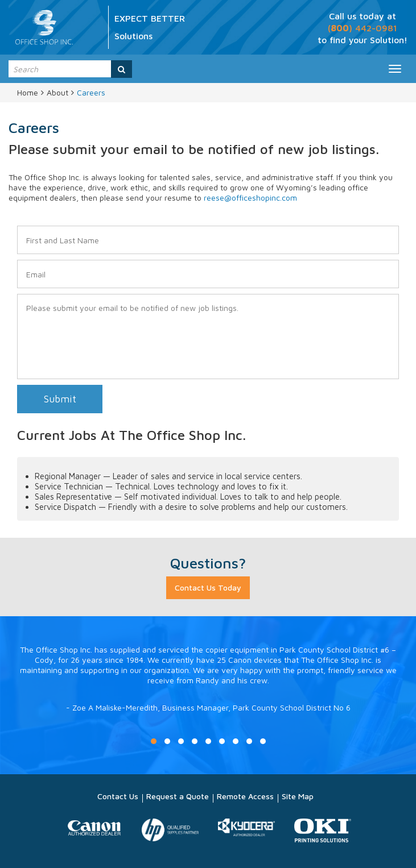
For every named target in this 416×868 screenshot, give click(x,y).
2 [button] (167, 741)
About (57, 92)
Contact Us (118, 796)
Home (28, 92)
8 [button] (249, 741)
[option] (208, 690)
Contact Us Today (208, 587)
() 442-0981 (363, 28)
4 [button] (195, 741)
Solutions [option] (133, 36)
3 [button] (181, 741)
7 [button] (236, 741)
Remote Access (245, 796)
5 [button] (208, 741)
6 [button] (222, 741)
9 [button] (263, 741)
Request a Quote (178, 796)
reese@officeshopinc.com (250, 198)
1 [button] (154, 741)
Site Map (298, 796)
